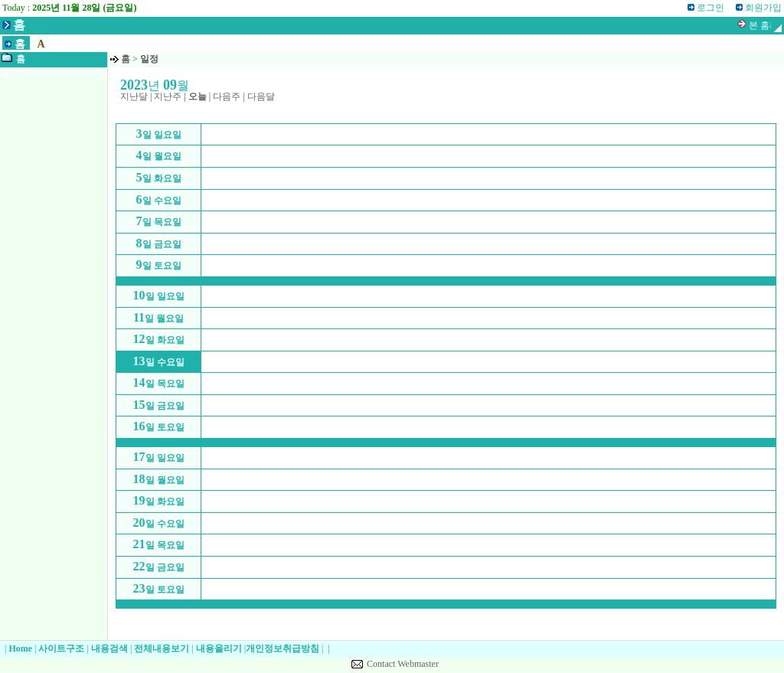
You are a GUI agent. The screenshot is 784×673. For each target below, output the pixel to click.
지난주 (168, 96)
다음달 (261, 96)
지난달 (134, 96)
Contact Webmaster (403, 664)
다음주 (227, 96)
